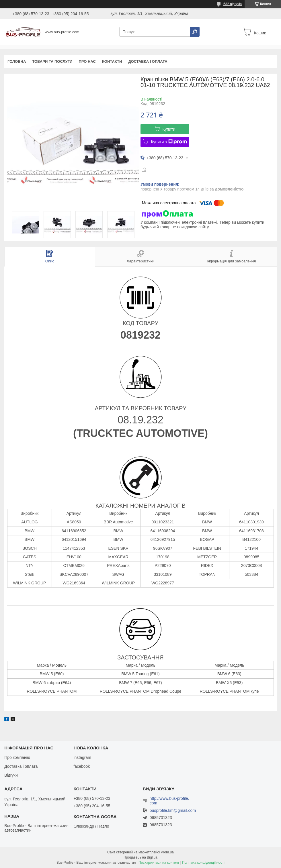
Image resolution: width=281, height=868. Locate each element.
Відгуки (11, 775)
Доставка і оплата (148, 61)
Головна (17, 61)
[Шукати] (195, 32)
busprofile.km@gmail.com (173, 811)
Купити (169, 129)
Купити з (169, 142)
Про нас (87, 61)
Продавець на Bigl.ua (140, 857)
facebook (82, 766)
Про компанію (17, 757)
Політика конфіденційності (203, 863)
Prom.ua (167, 852)
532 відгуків (233, 4)
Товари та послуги (52, 61)
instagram (82, 757)
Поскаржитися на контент (159, 863)
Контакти (112, 61)
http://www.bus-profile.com (169, 801)
